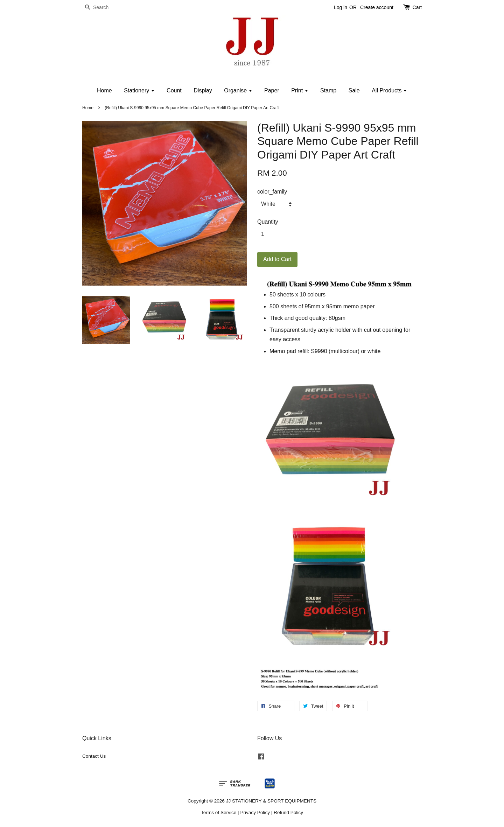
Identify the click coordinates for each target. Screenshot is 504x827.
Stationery (139, 90)
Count (174, 90)
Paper (272, 90)
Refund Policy (288, 812)
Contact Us (94, 756)
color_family (272, 192)
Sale (354, 90)
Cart (417, 7)
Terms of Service (219, 812)
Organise (238, 90)
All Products (389, 90)
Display (203, 90)
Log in (341, 7)
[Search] (103, 8)
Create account (377, 7)
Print (300, 90)
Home (104, 90)
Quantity (268, 222)
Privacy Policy (255, 812)
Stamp (328, 90)
